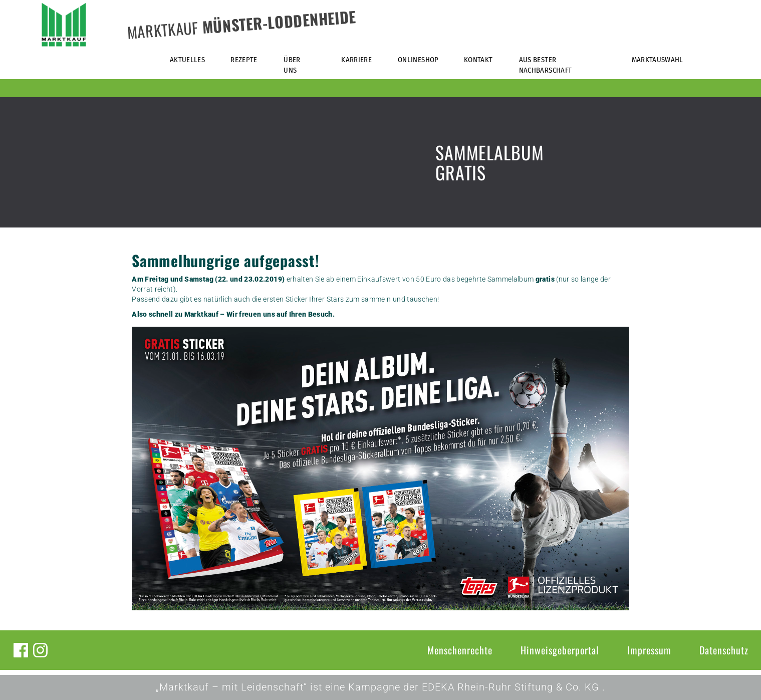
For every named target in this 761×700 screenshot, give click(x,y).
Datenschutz (724, 650)
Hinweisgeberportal (560, 650)
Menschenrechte (460, 650)
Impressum (649, 650)
